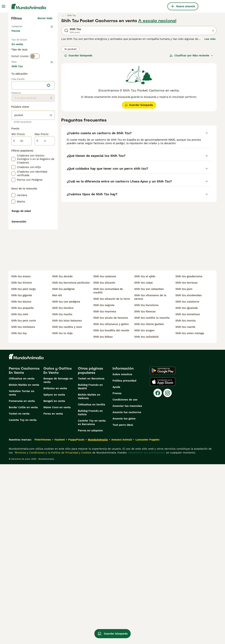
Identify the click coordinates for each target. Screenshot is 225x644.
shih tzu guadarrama (189, 456)
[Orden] (191, 55)
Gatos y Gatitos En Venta (58, 550)
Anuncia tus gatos (124, 598)
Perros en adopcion (90, 610)
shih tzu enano (21, 456)
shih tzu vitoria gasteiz (149, 504)
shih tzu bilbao (103, 517)
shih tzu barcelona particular (71, 462)
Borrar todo (45, 18)
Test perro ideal (123, 605)
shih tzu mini (20, 494)
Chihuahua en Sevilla (91, 584)
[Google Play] (163, 550)
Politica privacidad (124, 560)
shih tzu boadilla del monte (111, 510)
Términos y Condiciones (29, 632)
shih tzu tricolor (22, 462)
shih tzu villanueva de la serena (150, 477)
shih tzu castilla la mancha (152, 498)
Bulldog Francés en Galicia (90, 592)
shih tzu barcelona (146, 485)
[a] (45, 235)
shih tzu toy (19, 513)
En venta (20, 51)
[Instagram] (168, 573)
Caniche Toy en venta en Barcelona (92, 602)
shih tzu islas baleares (67, 500)
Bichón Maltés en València (89, 576)
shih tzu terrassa (187, 462)
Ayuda (116, 567)
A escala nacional (157, 21)
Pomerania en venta (22, 581)
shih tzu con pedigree (66, 481)
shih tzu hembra (63, 488)
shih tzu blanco (21, 481)
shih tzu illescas (145, 491)
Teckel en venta (19, 593)
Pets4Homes (43, 619)
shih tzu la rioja (62, 513)
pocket (70, 49)
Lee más (210, 39)
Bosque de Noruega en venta (58, 560)
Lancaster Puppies (147, 619)
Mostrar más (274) (43, 161)
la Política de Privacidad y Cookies (69, 632)
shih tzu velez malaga (190, 513)
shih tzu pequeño (22, 488)
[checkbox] (13, 98)
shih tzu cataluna (105, 456)
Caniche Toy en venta (23, 600)
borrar (48, 80)
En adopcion (41, 51)
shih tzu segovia (104, 485)
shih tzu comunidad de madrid (108, 471)
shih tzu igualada (187, 488)
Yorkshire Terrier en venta (22, 573)
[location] (33, 179)
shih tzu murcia (186, 500)
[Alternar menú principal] (4, 6)
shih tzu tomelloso (188, 494)
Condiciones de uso (125, 579)
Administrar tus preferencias (146, 632)
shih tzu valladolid (146, 517)
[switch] (35, 72)
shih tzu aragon (144, 510)
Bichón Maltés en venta (24, 565)
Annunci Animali (122, 619)
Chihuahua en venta (22, 558)
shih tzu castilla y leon (67, 507)
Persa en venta (53, 593)
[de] (22, 235)
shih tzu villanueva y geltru (111, 504)
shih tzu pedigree (63, 469)
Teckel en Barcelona (91, 558)
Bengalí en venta (54, 581)
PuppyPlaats (76, 619)
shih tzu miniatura (23, 507)
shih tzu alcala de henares (111, 498)
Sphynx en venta (54, 574)
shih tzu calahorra (187, 481)
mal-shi (57, 475)
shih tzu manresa (105, 491)
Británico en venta (55, 568)
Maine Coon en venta (57, 587)
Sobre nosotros (122, 554)
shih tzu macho (62, 494)
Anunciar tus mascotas (127, 586)
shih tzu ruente (185, 507)
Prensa (117, 573)
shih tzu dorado (62, 456)
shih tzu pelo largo (23, 469)
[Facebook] (158, 573)
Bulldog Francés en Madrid (90, 566)
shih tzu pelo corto (24, 500)
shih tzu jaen (184, 469)
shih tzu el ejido (145, 456)
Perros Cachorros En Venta (24, 550)
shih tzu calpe (144, 462)
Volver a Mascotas (23, 26)
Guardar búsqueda (78, 55)
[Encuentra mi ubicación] (49, 179)
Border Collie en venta (23, 587)
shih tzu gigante (22, 475)
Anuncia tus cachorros (127, 592)
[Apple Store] (163, 561)
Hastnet (60, 619)
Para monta (22, 59)
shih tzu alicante (104, 462)
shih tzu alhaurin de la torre (112, 479)
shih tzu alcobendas (189, 475)
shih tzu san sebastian (149, 469)
